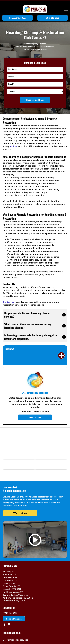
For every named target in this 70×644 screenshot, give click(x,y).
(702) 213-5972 (10, 613)
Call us (14, 146)
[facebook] (5, 625)
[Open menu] (66, 9)
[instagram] (9, 625)
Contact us (9, 302)
